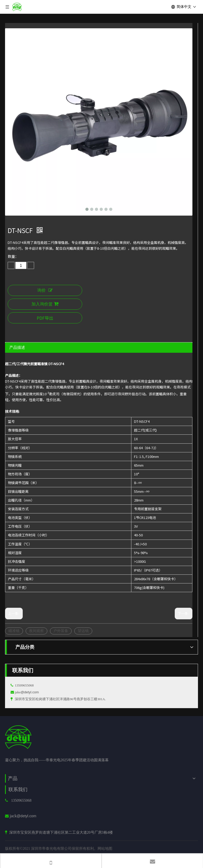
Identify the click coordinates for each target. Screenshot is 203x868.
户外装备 (61, 631)
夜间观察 (36, 631)
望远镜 (83, 631)
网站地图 (105, 848)
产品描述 (17, 347)
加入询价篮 (45, 304)
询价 (45, 290)
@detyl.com (30, 692)
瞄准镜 (14, 631)
